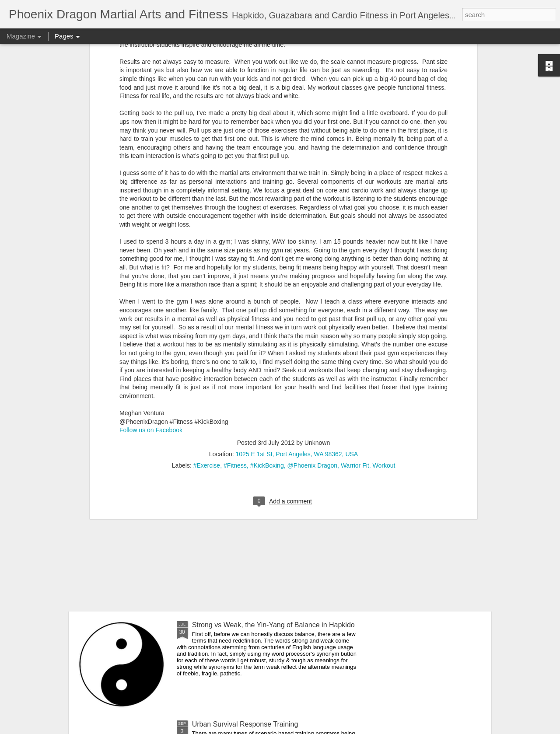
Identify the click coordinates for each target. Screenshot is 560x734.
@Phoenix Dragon (312, 326)
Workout (384, 326)
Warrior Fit (355, 326)
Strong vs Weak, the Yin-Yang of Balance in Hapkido (273, 625)
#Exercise (207, 326)
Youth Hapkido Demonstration (238, 526)
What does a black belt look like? (145, 458)
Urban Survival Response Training (245, 724)
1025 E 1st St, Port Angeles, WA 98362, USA (297, 315)
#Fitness (235, 326)
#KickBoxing (267, 326)
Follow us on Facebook (151, 291)
